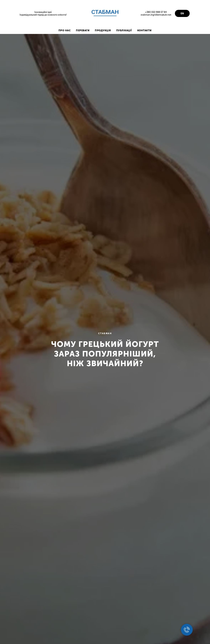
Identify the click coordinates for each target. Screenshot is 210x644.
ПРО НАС (65, 30)
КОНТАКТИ (144, 30)
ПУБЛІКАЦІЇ (124, 30)
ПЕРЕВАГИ (83, 30)
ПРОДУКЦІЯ (103, 30)
